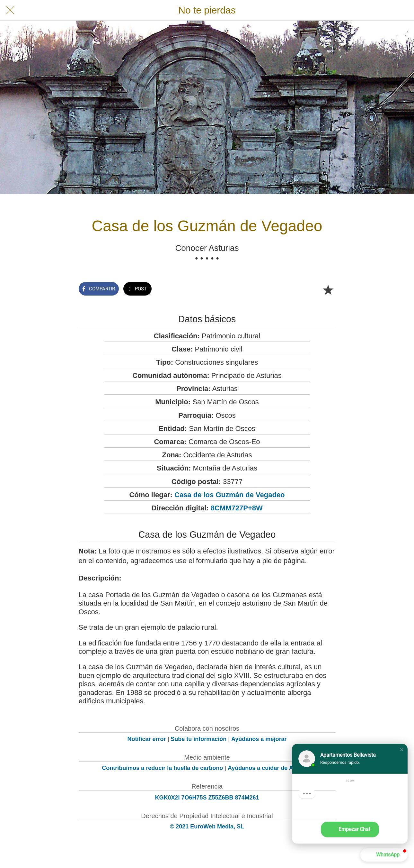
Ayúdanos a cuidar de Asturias (270, 768)
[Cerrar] (10, 10)
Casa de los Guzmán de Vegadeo (230, 495)
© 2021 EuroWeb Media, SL (207, 827)
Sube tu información (198, 739)
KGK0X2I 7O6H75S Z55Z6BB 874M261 (207, 798)
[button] (402, 750)
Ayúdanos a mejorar (259, 739)
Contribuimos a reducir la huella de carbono (162, 768)
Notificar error (147, 739)
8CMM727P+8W (237, 508)
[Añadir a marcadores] (328, 289)
